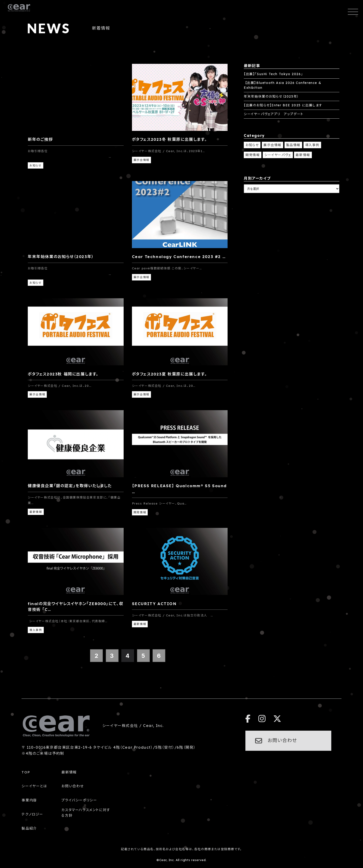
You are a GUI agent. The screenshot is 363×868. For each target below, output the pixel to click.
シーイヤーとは (34, 786)
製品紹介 (29, 828)
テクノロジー (32, 814)
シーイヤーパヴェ (278, 155)
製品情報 (293, 145)
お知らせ (252, 145)
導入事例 (312, 145)
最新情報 (303, 155)
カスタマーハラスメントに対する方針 (86, 813)
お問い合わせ (73, 786)
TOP (26, 772)
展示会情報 (272, 145)
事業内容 (29, 800)
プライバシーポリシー (79, 800)
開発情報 (253, 155)
